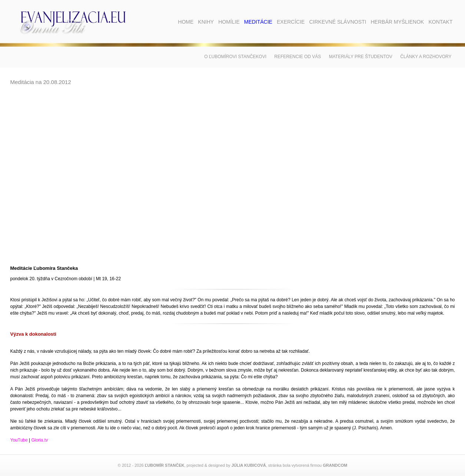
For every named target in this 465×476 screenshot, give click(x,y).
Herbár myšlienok (397, 22)
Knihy (206, 22)
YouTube (19, 440)
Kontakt (440, 22)
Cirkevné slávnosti (338, 22)
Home (186, 22)
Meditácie (258, 22)
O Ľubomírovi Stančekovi (235, 57)
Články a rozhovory (426, 57)
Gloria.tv (39, 440)
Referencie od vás (298, 57)
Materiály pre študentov (361, 57)
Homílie (229, 22)
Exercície (291, 22)
